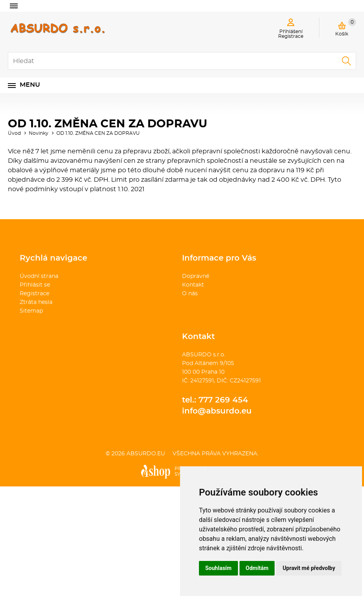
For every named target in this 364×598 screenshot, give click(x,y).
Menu (30, 85)
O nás (190, 294)
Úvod (14, 133)
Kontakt (193, 285)
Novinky (39, 133)
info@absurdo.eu (217, 411)
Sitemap (31, 311)
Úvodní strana (39, 276)
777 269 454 (223, 400)
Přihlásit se (35, 285)
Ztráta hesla (36, 302)
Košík (346, 27)
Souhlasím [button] (218, 568)
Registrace (34, 294)
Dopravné (196, 276)
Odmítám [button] (257, 568)
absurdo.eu (146, 454)
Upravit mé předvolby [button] (309, 568)
